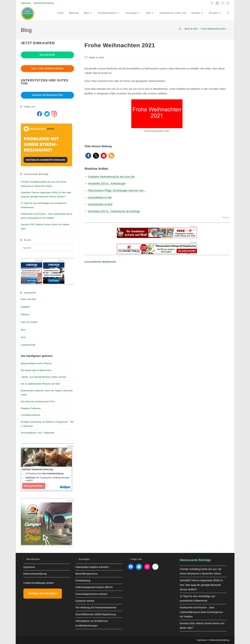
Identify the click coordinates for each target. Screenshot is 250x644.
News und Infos (29, 299)
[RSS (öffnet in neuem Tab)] (227, 3)
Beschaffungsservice (87, 574)
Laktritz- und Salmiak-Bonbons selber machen (44, 377)
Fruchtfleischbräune (31, 415)
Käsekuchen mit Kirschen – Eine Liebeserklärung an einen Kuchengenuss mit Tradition (201, 612)
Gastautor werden (85, 601)
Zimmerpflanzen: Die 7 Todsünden (38, 433)
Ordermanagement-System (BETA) (94, 587)
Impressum (26, 3)
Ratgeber (25, 307)
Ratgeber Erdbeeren (31, 408)
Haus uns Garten (29, 322)
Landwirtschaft (28, 345)
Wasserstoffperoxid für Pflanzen (37, 363)
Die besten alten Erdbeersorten (36, 370)
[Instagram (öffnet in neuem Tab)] (223, 3)
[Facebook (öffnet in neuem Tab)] (217, 3)
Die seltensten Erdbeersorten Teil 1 (38, 401)
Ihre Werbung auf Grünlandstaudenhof (96, 607)
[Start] (180, 29)
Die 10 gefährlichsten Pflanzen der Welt (40, 384)
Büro (23, 330)
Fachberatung (83, 581)
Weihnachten (109, 262)
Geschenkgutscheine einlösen (92, 594)
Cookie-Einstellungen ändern (39, 583)
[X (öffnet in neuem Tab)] (212, 3)
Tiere (23, 337)
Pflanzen (25, 314)
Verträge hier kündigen (43, 593)
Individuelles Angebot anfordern (92, 567)
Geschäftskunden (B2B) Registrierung (96, 614)
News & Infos (97, 57)
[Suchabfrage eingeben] (48, 248)
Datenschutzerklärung (43, 3)
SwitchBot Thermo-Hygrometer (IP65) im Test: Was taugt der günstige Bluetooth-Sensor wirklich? (201, 585)
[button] (88, 156)
